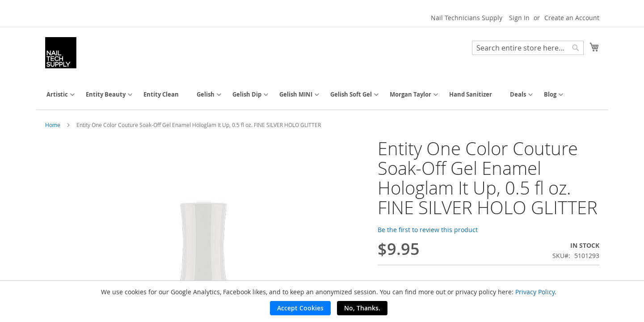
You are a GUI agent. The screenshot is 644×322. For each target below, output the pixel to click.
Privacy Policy (535, 292)
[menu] (322, 95)
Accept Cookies (300, 308)
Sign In (519, 18)
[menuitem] (57, 95)
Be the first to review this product (428, 230)
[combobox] (528, 48)
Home (53, 125)
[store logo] (61, 53)
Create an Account (572, 18)
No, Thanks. (362, 308)
